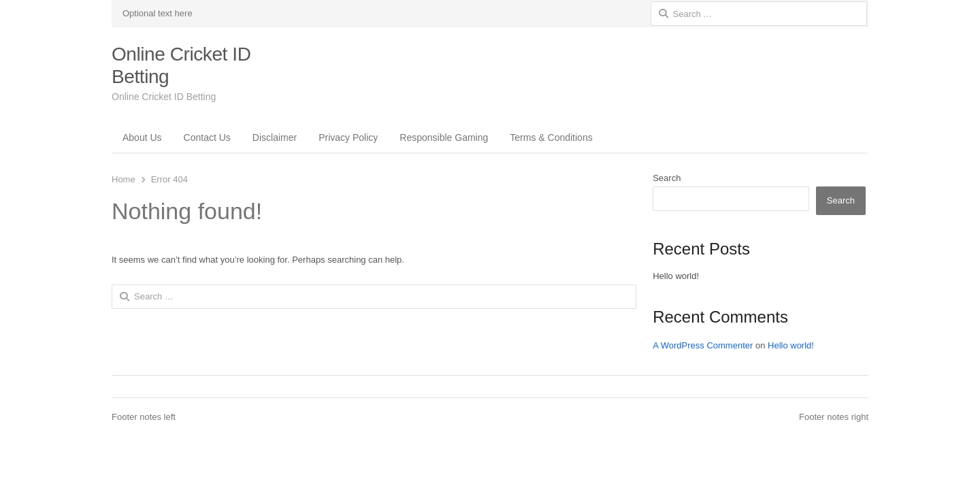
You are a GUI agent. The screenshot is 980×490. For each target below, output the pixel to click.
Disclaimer (275, 137)
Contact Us (207, 137)
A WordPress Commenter (703, 345)
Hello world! (676, 276)
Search (667, 178)
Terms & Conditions (551, 137)
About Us (142, 137)
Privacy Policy (348, 137)
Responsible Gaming (444, 137)
